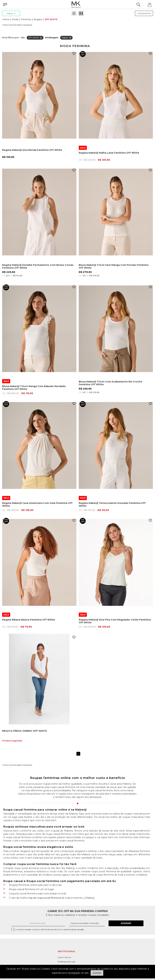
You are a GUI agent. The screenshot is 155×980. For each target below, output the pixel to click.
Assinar (126, 923)
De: (94, 160)
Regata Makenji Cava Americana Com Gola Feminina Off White (37, 504)
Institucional (67, 951)
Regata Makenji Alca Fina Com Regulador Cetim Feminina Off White (115, 621)
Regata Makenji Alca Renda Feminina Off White (32, 150)
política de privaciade (74, 929)
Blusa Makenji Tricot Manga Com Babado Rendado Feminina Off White (34, 388)
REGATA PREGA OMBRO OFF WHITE (25, 731)
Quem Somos (64, 957)
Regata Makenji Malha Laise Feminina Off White (109, 153)
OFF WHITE (51, 19)
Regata (38, 19)
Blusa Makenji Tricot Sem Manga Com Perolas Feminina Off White (114, 266)
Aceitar (97, 973)
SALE (83, 148)
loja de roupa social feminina (45, 898)
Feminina (26, 19)
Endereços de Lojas (67, 962)
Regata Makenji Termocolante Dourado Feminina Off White (112, 504)
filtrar (11, 13)
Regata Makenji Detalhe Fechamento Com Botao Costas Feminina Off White (38, 266)
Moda (15, 19)
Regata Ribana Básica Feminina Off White (29, 620)
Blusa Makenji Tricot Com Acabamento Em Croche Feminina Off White (110, 383)
